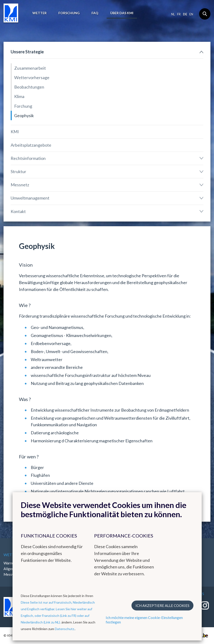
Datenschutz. (65, 629)
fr (179, 14)
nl (173, 14)
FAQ (95, 13)
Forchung (23, 106)
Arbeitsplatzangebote (31, 145)
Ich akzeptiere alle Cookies (162, 606)
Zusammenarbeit (30, 68)
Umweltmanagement (30, 198)
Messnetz (20, 185)
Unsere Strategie (27, 52)
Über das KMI (122, 13)
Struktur (18, 171)
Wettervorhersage (32, 77)
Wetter (39, 13)
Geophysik (24, 115)
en (191, 14)
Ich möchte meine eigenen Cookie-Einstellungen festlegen (144, 620)
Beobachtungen (29, 87)
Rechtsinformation (28, 158)
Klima (19, 96)
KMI (15, 132)
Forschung (69, 13)
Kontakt (18, 211)
